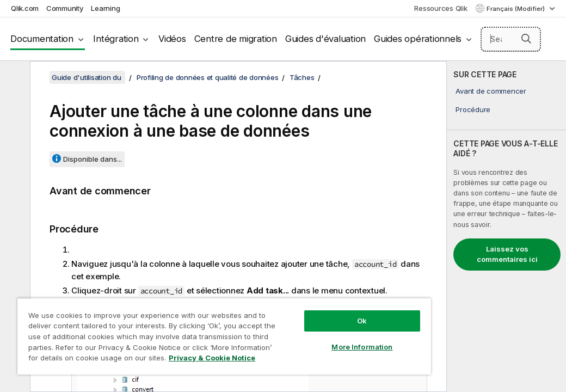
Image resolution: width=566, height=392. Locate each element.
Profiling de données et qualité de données (208, 77)
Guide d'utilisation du (87, 77)
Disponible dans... (93, 159)
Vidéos (172, 39)
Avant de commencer (491, 91)
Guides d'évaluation (325, 39)
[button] (526, 39)
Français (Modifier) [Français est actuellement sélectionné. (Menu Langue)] (516, 9)
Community (65, 8)
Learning (105, 8)
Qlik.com (25, 8)
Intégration (116, 39)
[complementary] (506, 226)
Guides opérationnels (418, 39)
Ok (290, 302)
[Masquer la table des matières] (14, 78)
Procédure (473, 109)
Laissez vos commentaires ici (507, 254)
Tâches (302, 77)
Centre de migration (236, 39)
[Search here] (511, 39)
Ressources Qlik (441, 8)
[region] (182, 327)
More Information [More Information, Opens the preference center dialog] (290, 328)
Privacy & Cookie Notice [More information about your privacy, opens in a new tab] (92, 360)
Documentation (42, 39)
